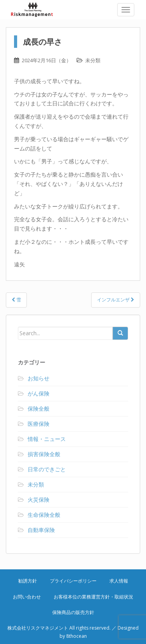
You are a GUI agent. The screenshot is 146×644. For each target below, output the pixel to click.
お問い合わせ (27, 597)
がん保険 (39, 393)
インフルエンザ (116, 300)
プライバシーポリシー (73, 581)
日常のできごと (47, 469)
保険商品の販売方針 (73, 612)
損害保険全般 (44, 454)
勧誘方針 (28, 581)
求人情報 (119, 581)
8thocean (77, 636)
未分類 (93, 60)
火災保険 (39, 500)
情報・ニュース (47, 439)
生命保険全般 (44, 515)
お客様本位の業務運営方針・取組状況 (93, 597)
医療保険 (39, 424)
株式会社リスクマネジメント (37, 10)
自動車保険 (41, 530)
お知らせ (39, 378)
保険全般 (39, 409)
